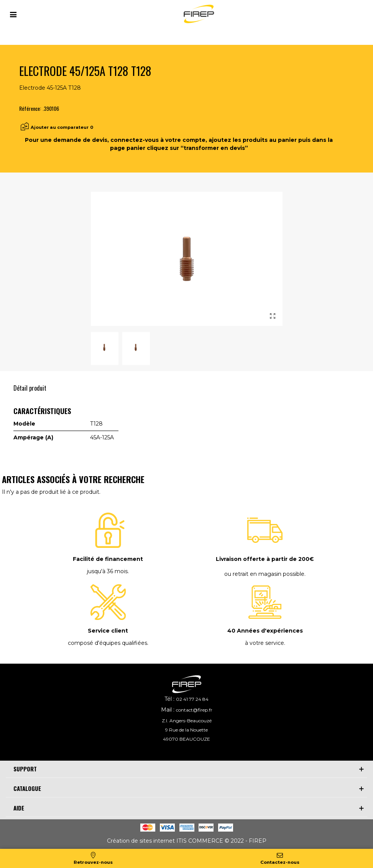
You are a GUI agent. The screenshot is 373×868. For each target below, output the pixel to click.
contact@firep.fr (194, 710)
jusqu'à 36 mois (107, 571)
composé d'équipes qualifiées (108, 643)
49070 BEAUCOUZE (186, 739)
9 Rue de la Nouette (186, 730)
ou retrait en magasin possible (264, 574)
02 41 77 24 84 (192, 699)
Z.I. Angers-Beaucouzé (187, 721)
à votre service (265, 643)
